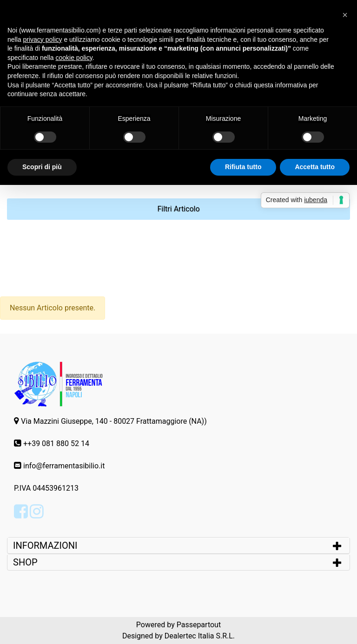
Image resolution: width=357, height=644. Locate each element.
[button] (178, 209)
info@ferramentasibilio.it (64, 466)
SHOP (25, 562)
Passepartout (199, 625)
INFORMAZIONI (46, 545)
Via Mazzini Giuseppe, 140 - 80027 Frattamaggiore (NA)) (114, 421)
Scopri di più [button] (42, 167)
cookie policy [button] (74, 58)
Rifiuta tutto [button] (243, 167)
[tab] (178, 545)
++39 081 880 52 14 (56, 444)
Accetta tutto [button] (315, 167)
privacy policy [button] (42, 39)
